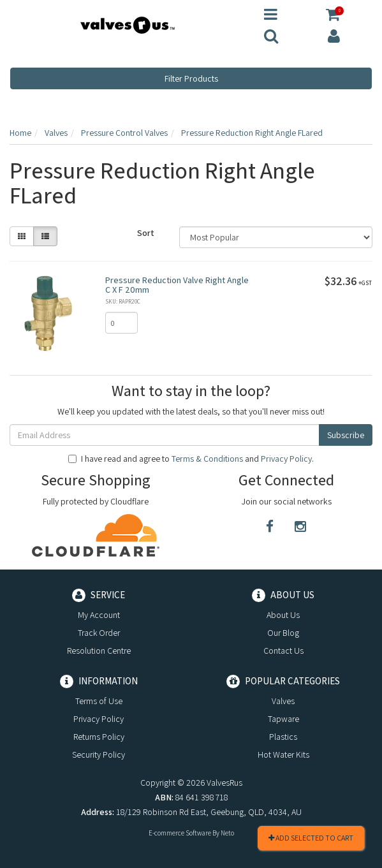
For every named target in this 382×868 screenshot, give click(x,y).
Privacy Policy (286, 459)
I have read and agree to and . (191, 459)
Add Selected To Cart (311, 838)
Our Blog (283, 633)
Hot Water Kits (283, 754)
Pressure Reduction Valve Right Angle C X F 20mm (177, 285)
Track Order (99, 633)
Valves (283, 701)
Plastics (283, 737)
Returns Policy (99, 737)
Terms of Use (99, 701)
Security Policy (99, 754)
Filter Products (191, 78)
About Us (283, 615)
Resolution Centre (99, 651)
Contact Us (283, 651)
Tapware (283, 719)
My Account (99, 615)
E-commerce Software (180, 833)
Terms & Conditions (207, 459)
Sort (146, 233)
